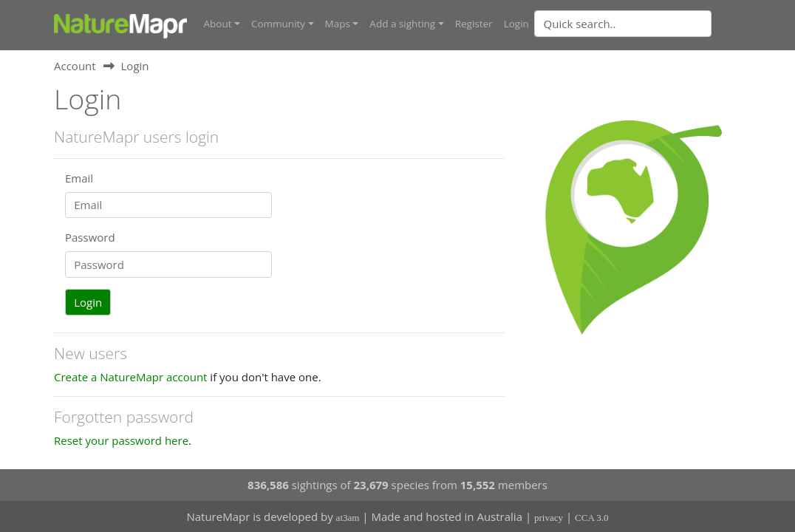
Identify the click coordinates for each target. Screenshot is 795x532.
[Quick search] (623, 24)
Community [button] (278, 24)
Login (516, 24)
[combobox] (652, 24)
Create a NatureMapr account (130, 377)
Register (474, 24)
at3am (348, 518)
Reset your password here (121, 440)
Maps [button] (338, 24)
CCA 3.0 (592, 518)
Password (90, 237)
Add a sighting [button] (402, 24)
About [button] (218, 24)
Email (79, 178)
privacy (549, 518)
